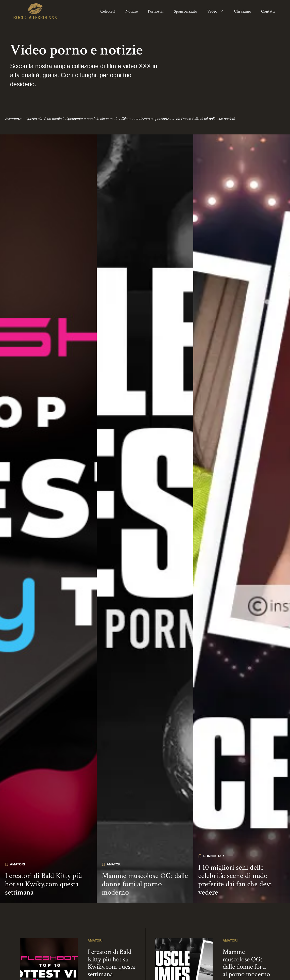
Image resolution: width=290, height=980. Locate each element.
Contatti (268, 11)
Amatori (17, 842)
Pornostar (156, 11)
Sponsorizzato (185, 11)
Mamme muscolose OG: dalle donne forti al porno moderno (145, 862)
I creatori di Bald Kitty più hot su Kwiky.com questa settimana (43, 862)
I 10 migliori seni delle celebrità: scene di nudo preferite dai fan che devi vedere (235, 858)
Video (218, 11)
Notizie (132, 11)
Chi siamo (243, 11)
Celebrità (108, 11)
